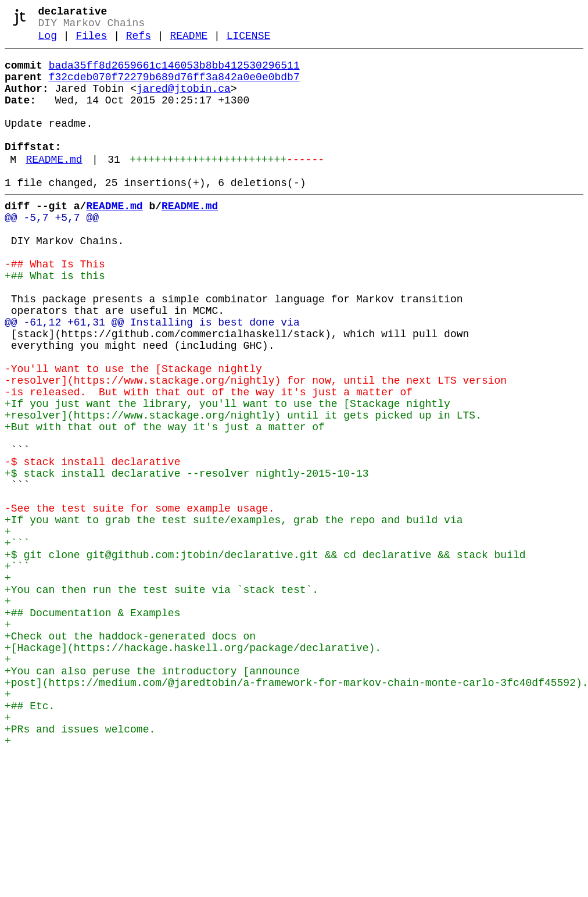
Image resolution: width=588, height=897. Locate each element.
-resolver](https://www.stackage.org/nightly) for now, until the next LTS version (256, 447)
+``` (17, 642)
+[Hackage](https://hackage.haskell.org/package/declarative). (193, 768)
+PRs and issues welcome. (80, 866)
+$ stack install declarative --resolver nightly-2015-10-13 (187, 559)
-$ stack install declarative (92, 545)
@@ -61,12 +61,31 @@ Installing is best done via (152, 377)
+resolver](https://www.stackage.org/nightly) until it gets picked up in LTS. (243, 489)
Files (91, 42)
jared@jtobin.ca (184, 102)
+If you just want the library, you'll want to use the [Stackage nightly (227, 475)
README (189, 42)
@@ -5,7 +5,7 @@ (52, 252)
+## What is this (55, 321)
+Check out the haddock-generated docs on (130, 754)
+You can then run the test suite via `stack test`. (162, 698)
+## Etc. (30, 838)
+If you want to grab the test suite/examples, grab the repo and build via (234, 614)
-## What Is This (55, 308)
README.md (54, 187)
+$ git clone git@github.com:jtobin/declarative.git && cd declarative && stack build (265, 656)
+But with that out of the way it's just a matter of (165, 503)
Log (48, 42)
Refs (139, 42)
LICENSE (249, 42)
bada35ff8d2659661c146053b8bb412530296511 (174, 74)
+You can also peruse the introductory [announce (152, 796)
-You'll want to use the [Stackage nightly (133, 433)
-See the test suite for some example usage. (139, 601)
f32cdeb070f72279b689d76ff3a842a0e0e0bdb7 (174, 88)
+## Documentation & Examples (92, 726)
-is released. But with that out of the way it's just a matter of (209, 461)
